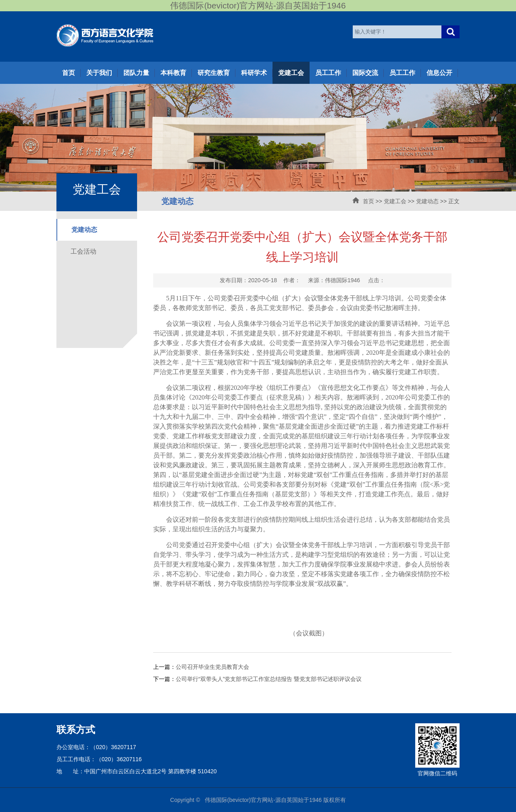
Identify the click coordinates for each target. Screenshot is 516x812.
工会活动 (83, 251)
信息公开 (439, 73)
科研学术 (254, 73)
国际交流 (365, 73)
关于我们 (99, 73)
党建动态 (427, 201)
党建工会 (291, 73)
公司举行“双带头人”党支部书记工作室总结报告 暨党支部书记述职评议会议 (269, 679)
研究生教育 (214, 73)
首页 (69, 73)
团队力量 (136, 73)
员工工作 (328, 73)
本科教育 (173, 73)
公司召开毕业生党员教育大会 (212, 667)
